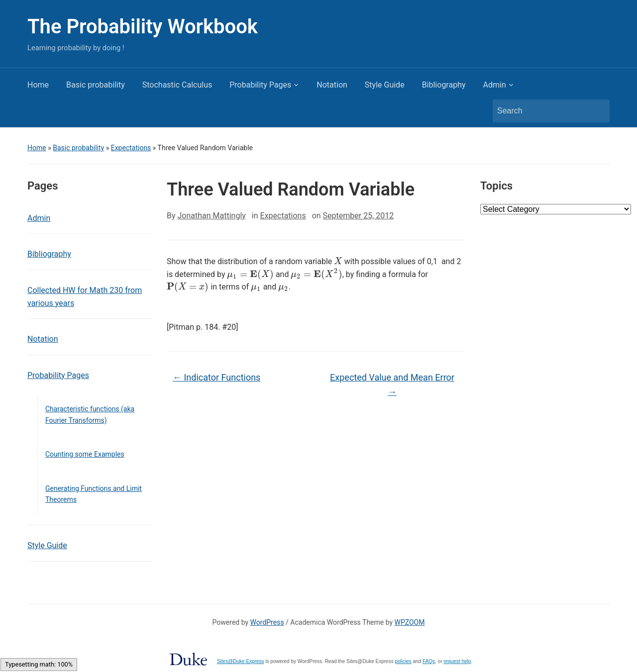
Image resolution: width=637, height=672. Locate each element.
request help (457, 661)
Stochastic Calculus (177, 85)
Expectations (131, 148)
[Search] (542, 111)
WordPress (267, 622)
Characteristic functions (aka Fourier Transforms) (90, 414)
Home (38, 85)
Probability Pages (260, 85)
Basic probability (96, 85)
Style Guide (385, 85)
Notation (332, 85)
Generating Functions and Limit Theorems (94, 494)
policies (403, 661)
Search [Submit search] (597, 111)
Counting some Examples (85, 454)
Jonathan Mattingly (212, 216)
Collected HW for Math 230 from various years (85, 297)
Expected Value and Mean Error (392, 384)
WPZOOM (410, 622)
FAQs (429, 661)
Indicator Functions (216, 377)
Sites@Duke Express (241, 661)
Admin (495, 85)
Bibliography (444, 85)
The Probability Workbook (143, 27)
